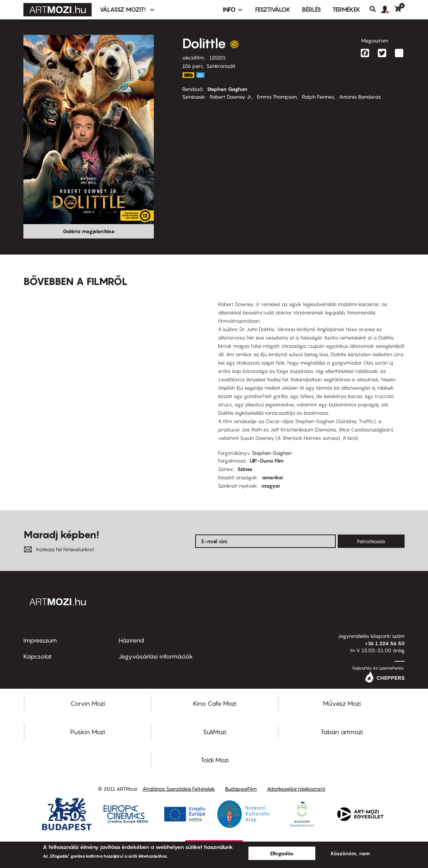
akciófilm (193, 58)
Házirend (131, 640)
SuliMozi (215, 732)
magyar (271, 486)
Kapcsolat (38, 656)
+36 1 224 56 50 (385, 643)
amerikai (272, 477)
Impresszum (40, 640)
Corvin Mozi (88, 703)
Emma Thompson (277, 97)
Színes (245, 469)
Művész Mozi (342, 703)
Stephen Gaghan (227, 89)
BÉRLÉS (311, 10)
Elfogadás (282, 853)
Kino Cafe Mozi (215, 703)
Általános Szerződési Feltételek (179, 789)
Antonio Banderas (360, 97)
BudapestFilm (241, 789)
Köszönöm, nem (350, 853)
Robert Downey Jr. (231, 97)
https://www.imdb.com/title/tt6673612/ (188, 75)
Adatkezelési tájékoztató (296, 789)
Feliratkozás (371, 541)
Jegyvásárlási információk (156, 656)
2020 (218, 58)
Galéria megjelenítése (89, 231)
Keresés (375, 9)
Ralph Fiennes (318, 97)
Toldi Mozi (215, 760)
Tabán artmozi (342, 732)
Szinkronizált (221, 66)
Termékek (346, 10)
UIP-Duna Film (267, 461)
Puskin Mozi (88, 732)
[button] (388, 10)
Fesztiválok (273, 10)
